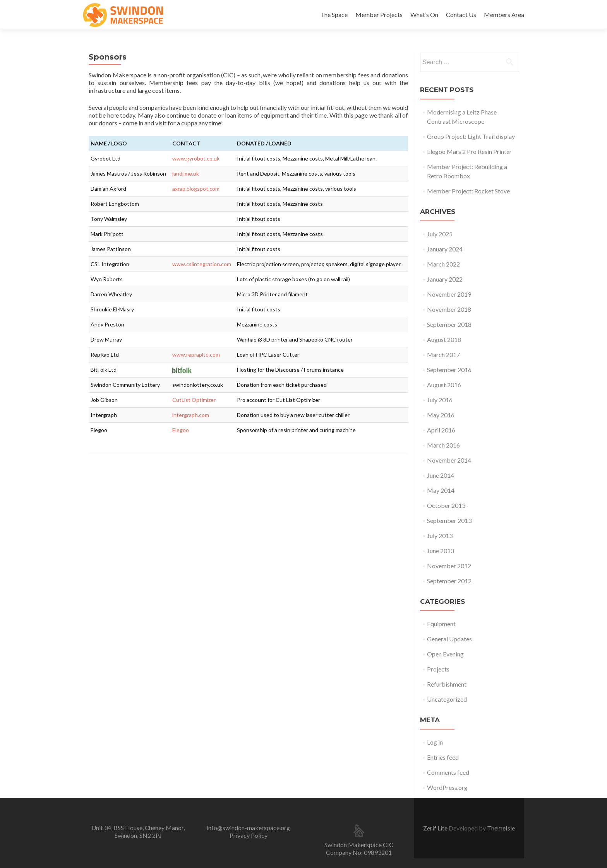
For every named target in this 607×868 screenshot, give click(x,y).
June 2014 (441, 475)
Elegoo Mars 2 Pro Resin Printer (469, 151)
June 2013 (441, 551)
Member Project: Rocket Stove (468, 191)
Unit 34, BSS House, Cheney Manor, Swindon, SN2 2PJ (138, 831)
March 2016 (443, 445)
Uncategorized (447, 699)
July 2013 (440, 536)
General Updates (449, 639)
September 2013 (449, 520)
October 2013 (446, 505)
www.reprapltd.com (196, 355)
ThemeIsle (501, 828)
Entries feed (443, 757)
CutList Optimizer (194, 400)
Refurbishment (447, 684)
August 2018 (444, 339)
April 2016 (441, 430)
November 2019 (449, 294)
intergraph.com (191, 415)
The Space (334, 15)
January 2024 (445, 249)
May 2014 (441, 490)
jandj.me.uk (186, 173)
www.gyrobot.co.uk (196, 158)
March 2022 (443, 264)
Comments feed (448, 772)
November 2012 (449, 566)
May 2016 (441, 415)
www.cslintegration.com (202, 264)
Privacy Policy (249, 835)
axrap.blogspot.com (196, 189)
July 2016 (440, 400)
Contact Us (461, 15)
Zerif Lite (436, 828)
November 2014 (449, 460)
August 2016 (444, 385)
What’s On (424, 15)
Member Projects (379, 15)
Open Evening (445, 654)
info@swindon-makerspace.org (248, 828)
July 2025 (440, 234)
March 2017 (443, 355)
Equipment (441, 624)
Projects (438, 669)
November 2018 (449, 309)
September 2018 (449, 324)
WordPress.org (447, 787)
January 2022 (445, 279)
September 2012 (449, 581)
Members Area (504, 15)
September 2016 (449, 370)
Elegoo (181, 430)
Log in (435, 742)
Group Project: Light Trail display (471, 136)
